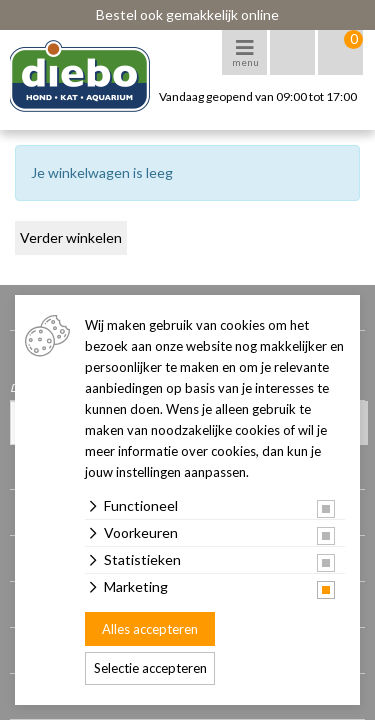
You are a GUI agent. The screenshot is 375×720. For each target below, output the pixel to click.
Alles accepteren (150, 629)
